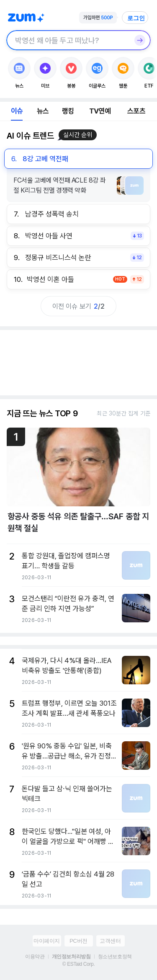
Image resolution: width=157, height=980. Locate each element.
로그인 (136, 18)
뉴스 (43, 111)
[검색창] (68, 40)
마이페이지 (47, 941)
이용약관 (35, 957)
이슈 (17, 111)
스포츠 (136, 111)
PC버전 (78, 941)
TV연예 (100, 111)
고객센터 (110, 941)
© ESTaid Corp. (78, 964)
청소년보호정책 (115, 957)
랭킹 (68, 111)
